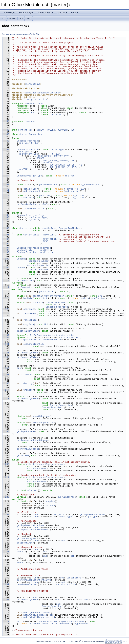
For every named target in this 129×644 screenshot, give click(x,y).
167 (6, 390)
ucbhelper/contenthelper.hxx (42, 93)
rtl (19, 621)
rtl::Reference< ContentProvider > (50, 624)
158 (6, 375)
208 (6, 464)
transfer (29, 390)
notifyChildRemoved (35, 615)
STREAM (40, 130)
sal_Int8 (59, 514)
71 (6, 191)
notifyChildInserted (36, 617)
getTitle (44, 195)
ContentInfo (57, 115)
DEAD (46, 241)
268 (6, 600)
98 (6, 250)
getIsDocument (32, 191)
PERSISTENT (50, 239)
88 (6, 228)
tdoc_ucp (30, 121)
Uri (100, 296)
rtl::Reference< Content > (44, 335)
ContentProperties (31, 134)
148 (6, 357)
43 (6, 130)
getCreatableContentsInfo (33, 204)
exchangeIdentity (34, 344)
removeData (30, 320)
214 (6, 477)
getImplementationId (92, 514)
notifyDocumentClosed (36, 613)
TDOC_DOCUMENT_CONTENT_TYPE (65, 165)
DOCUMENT (63, 130)
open (19, 368)
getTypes (93, 517)
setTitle (29, 198)
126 (6, 309)
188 (6, 431)
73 (6, 195)
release (50, 506)
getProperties (25, 281)
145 (6, 353)
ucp (21, 18)
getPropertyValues (28, 353)
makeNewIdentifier (28, 331)
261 (6, 584)
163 (6, 383)
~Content (33, 490)
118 (6, 298)
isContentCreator (34, 209)
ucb (4, 18)
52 (6, 150)
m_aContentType (29, 154)
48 (6, 141)
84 (6, 219)
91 (6, 235)
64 (6, 176)
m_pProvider (48, 252)
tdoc (29, 18)
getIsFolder (31, 189)
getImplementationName (31, 525)
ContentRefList (70, 337)
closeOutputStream (44, 423)
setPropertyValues (28, 357)
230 (6, 514)
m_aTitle (25, 169)
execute (21, 552)
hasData (37, 296)
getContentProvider (73, 621)
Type (69, 517)
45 (6, 134)
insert (27, 375)
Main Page (9, 13)
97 (6, 248)
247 (6, 552)
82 (6, 215)
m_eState (46, 250)
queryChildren (32, 340)
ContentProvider (27, 252)
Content (24, 228)
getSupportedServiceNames (33, 530)
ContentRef (68, 335)
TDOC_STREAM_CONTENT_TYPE (53, 156)
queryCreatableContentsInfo (34, 580)
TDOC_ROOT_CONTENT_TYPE (63, 167)
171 (6, 399)
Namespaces (45, 13)
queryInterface (67, 497)
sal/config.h (33, 84)
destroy (28, 383)
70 (6, 189)
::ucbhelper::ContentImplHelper (61, 228)
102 (6, 259)
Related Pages (26, 13)
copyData (29, 324)
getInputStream (26, 431)
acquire (50, 501)
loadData (38, 303)
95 (6, 244)
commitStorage (41, 416)
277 (6, 621)
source (12, 18)
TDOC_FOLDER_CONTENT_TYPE (59, 160)
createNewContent (27, 584)
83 (6, 217)
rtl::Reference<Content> (41, 464)
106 (6, 268)
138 (6, 337)
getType (37, 176)
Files (75, 13)
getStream (23, 455)
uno (36, 514)
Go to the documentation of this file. (21, 34)
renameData (30, 313)
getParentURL (47, 292)
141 (6, 344)
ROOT (73, 130)
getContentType (48, 185)
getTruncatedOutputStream (33, 440)
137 (6, 335)
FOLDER (51, 130)
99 (6, 252)
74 (6, 198)
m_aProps (46, 248)
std (33, 169)
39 (6, 121)
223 (6, 497)
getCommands (24, 287)
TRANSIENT (49, 235)
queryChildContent (28, 449)
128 (6, 313)
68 (6, 185)
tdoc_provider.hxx (36, 99)
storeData (29, 309)
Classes (62, 13)
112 (6, 281)
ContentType (25, 130)
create (61, 464)
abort (20, 562)
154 (6, 368)
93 (6, 239)
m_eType (24, 143)
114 (6, 287)
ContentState (31, 235)
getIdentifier (25, 543)
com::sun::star (34, 104)
